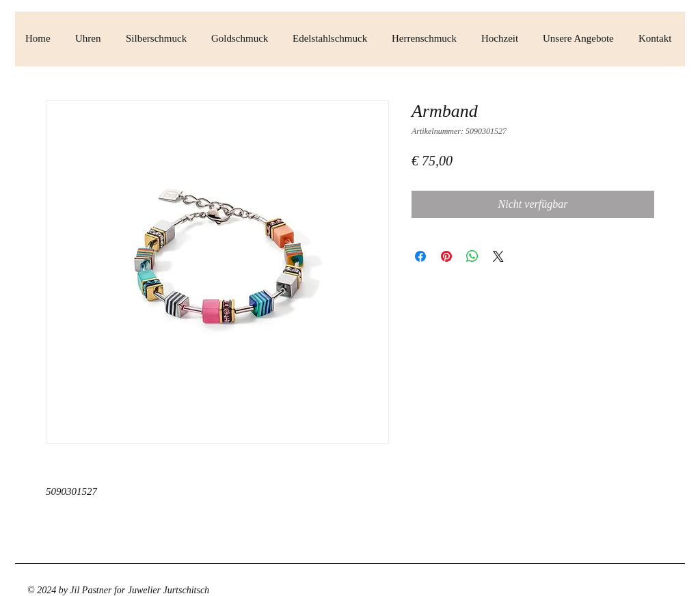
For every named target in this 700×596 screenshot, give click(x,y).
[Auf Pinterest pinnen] (446, 256)
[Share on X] (498, 256)
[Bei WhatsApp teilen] (472, 256)
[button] (90, 39)
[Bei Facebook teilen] (420, 256)
